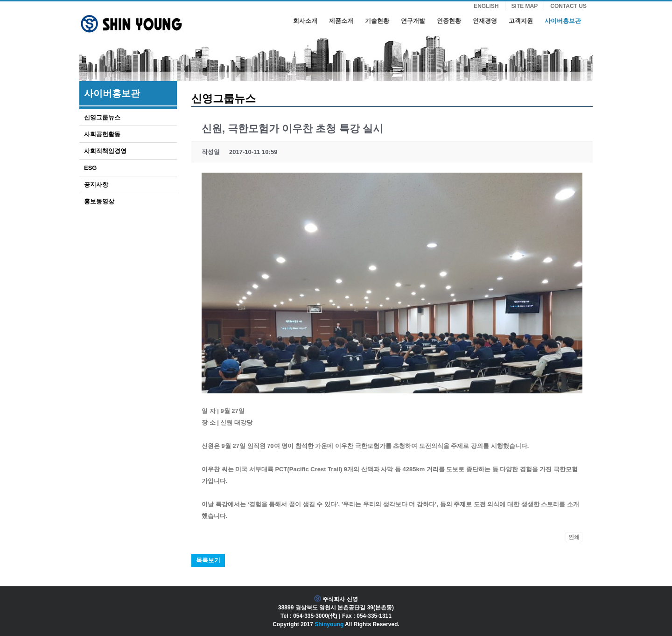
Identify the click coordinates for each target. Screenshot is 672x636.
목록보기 (208, 560)
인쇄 (574, 537)
